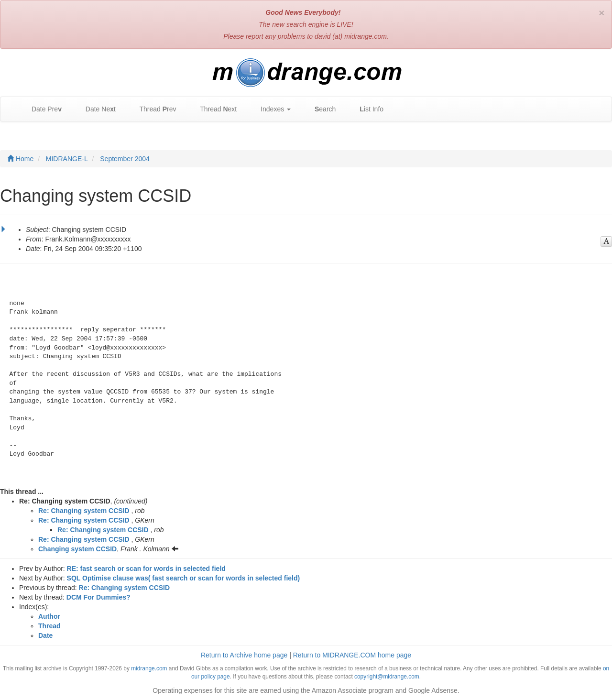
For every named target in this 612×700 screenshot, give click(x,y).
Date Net (96, 109)
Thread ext (214, 109)
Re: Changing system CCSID (84, 511)
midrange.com (149, 668)
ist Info (367, 109)
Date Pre (42, 109)
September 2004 (125, 159)
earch (320, 109)
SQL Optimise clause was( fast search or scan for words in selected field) (184, 578)
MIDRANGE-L (67, 159)
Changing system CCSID (77, 549)
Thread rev (153, 109)
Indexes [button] (271, 109)
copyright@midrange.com (387, 677)
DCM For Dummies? (98, 597)
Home (20, 159)
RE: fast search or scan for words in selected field (146, 569)
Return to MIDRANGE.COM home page (352, 655)
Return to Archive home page (244, 655)
